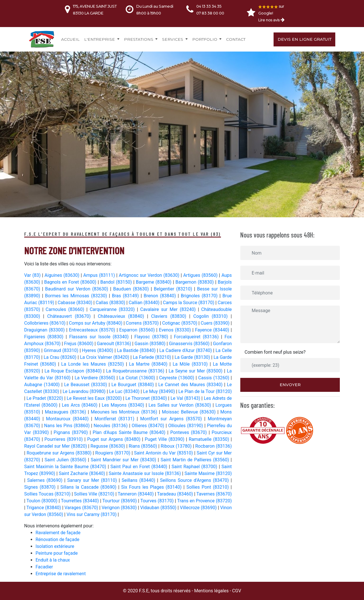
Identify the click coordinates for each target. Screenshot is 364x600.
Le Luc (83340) (125, 391)
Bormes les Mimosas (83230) (77, 296)
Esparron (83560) (138, 330)
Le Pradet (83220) (45, 398)
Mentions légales (211, 591)
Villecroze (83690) (199, 508)
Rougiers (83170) (113, 453)
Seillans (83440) (139, 480)
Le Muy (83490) (160, 391)
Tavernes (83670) (214, 494)
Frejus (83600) (79, 344)
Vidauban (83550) (159, 508)
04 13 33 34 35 (209, 6)
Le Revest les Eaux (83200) (95, 398)
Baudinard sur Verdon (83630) (78, 289)
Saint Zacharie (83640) (83, 473)
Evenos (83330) (176, 330)
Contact (236, 39)
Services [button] (173, 39)
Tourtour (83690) (120, 501)
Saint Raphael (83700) (195, 467)
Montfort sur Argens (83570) (172, 419)
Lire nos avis (269, 20)
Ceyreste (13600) (177, 378)
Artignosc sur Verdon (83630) (150, 275)
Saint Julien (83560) (66, 460)
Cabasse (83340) (76, 303)
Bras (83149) (126, 296)
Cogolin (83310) (212, 316)
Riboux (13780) (177, 446)
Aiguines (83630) (63, 275)
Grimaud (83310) (62, 350)
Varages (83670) (82, 508)
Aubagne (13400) (43, 385)
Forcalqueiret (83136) (198, 337)
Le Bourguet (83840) (134, 385)
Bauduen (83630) (132, 289)
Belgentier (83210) (174, 289)
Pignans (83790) (72, 432)
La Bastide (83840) (137, 350)
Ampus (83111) (100, 275)
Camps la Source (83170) (189, 303)
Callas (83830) (111, 303)
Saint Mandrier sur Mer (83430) (124, 460)
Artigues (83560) (201, 275)
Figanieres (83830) (45, 337)
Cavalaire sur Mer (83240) (169, 309)
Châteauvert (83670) (70, 316)
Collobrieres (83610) (45, 323)
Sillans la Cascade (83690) (89, 487)
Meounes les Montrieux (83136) (125, 412)
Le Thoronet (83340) (147, 398)
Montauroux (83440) (69, 419)
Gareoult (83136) (115, 344)
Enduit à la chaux (53, 560)
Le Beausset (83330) (86, 385)
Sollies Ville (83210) (95, 494)
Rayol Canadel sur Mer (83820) (56, 446)
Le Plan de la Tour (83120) (205, 391)
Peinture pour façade (57, 553)
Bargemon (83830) (195, 282)
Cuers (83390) (216, 323)
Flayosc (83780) (153, 337)
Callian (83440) (144, 303)
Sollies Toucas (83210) (48, 494)
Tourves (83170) (157, 501)
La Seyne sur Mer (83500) (196, 371)
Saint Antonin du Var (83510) (164, 453)
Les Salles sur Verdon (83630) (181, 405)
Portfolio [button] (205, 39)
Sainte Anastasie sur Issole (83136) (145, 473)
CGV (237, 591)
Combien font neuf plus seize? (275, 352)
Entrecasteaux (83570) (93, 330)
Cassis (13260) (214, 378)
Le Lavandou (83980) (85, 391)
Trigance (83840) (44, 508)
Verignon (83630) (120, 508)
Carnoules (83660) (66, 309)
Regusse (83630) (108, 446)
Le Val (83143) (186, 398)
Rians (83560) (143, 446)
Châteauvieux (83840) (122, 316)
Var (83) (33, 275)
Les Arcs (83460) (80, 405)
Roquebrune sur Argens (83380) (60, 453)
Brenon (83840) (161, 296)
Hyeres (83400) (98, 350)
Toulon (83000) (43, 501)
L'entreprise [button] (100, 39)
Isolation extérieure (55, 546)
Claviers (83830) (170, 316)
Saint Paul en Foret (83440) (139, 467)
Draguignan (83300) (45, 330)
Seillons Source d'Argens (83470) (196, 480)
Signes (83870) (41, 487)
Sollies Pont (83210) (208, 487)
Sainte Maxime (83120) (208, 473)
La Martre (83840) (149, 364)
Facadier (44, 567)
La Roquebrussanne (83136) (136, 371)
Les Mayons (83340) (124, 405)
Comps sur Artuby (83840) (96, 323)
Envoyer (290, 385)
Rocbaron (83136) (213, 446)
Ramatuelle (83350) (210, 439)
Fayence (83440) (213, 330)
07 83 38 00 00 (210, 13)
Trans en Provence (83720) (204, 501)
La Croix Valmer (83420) (105, 357)
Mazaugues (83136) (66, 412)
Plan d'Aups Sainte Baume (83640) (130, 432)
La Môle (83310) (191, 364)
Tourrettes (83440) (80, 501)
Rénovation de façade (57, 539)
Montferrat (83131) (116, 419)
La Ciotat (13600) (138, 378)
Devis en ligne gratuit (304, 39)
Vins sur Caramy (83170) (92, 514)
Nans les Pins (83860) (68, 426)
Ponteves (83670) (190, 432)
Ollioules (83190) (186, 426)
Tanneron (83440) (136, 494)
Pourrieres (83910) (64, 439)
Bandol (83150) (117, 282)
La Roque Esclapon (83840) (74, 371)
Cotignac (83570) (180, 323)
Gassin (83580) (151, 344)
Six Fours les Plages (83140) (152, 487)
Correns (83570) (143, 323)
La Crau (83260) (61, 357)
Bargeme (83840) (154, 282)
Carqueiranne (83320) (113, 309)
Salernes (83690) (46, 480)
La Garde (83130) (193, 357)
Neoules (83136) (111, 426)
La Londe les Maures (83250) (93, 364)
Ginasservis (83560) (190, 344)
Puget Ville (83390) (165, 439)
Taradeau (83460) (175, 494)
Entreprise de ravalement (61, 574)
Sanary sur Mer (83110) (93, 480)
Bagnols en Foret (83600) (71, 282)
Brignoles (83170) (200, 296)
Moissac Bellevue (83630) (190, 412)
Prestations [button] (139, 39)
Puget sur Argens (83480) (114, 439)
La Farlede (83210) (153, 357)
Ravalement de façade (58, 533)
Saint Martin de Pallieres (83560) (196, 460)
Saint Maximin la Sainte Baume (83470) (66, 467)
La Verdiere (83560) (96, 378)
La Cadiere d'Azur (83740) (186, 350)
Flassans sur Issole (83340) (100, 337)
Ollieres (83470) (149, 426)
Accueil (70, 39)
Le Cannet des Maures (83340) (191, 385)
